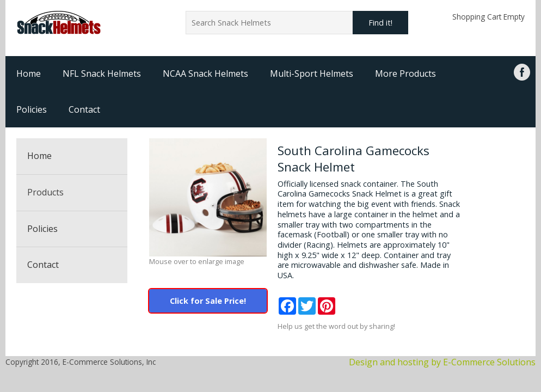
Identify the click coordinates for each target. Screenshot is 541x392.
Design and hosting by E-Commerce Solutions (442, 362)
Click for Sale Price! (208, 301)
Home (29, 73)
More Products (405, 73)
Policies (32, 109)
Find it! (380, 23)
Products (45, 192)
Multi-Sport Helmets (312, 73)
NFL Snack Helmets (102, 73)
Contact (84, 109)
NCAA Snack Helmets (205, 73)
